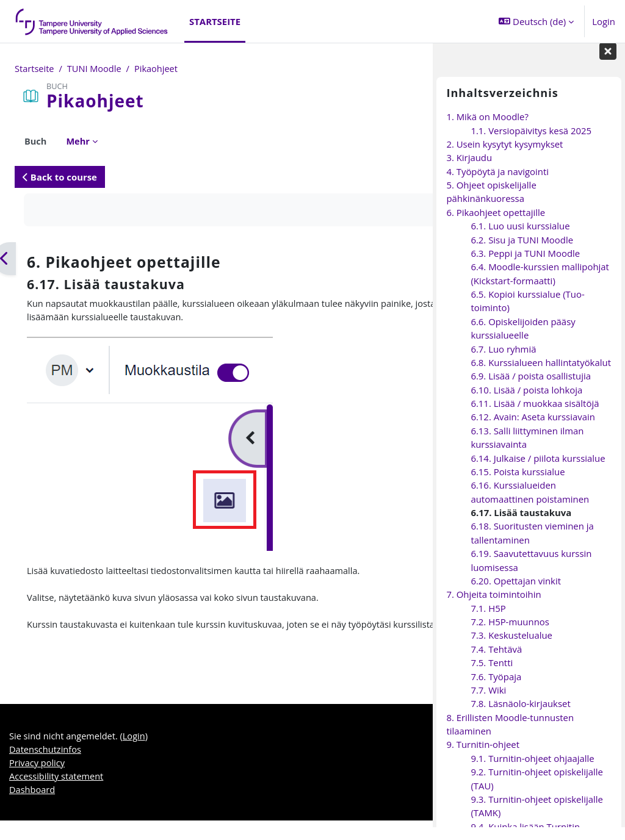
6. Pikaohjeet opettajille (496, 224)
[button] (536, 21)
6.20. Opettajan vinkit (516, 594)
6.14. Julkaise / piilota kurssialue (538, 470)
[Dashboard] (92, 21)
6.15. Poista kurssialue (518, 484)
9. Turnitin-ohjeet (483, 757)
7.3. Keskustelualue (511, 648)
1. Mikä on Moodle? (487, 129)
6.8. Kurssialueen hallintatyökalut (541, 375)
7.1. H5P (488, 620)
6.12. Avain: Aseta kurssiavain (533, 429)
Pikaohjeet (159, 69)
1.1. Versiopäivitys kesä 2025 (531, 143)
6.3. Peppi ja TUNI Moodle (525, 266)
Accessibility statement (57, 795)
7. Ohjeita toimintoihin (493, 607)
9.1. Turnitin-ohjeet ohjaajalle (532, 770)
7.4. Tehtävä (496, 661)
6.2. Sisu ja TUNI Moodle (522, 252)
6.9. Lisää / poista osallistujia (531, 389)
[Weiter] (428, 259)
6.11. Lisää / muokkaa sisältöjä (535, 416)
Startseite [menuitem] (215, 21)
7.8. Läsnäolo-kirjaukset (520, 716)
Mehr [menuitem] (78, 142)
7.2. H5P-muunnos (510, 634)
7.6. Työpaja (496, 689)
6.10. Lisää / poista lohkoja (526, 402)
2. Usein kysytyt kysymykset (504, 157)
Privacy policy (38, 781)
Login (604, 21)
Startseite (35, 69)
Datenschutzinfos (46, 768)
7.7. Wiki (488, 703)
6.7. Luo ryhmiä (503, 361)
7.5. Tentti (492, 675)
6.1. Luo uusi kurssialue (520, 239)
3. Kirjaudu (469, 170)
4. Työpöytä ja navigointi (497, 184)
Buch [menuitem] (36, 142)
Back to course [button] (60, 177)
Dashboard (33, 809)
